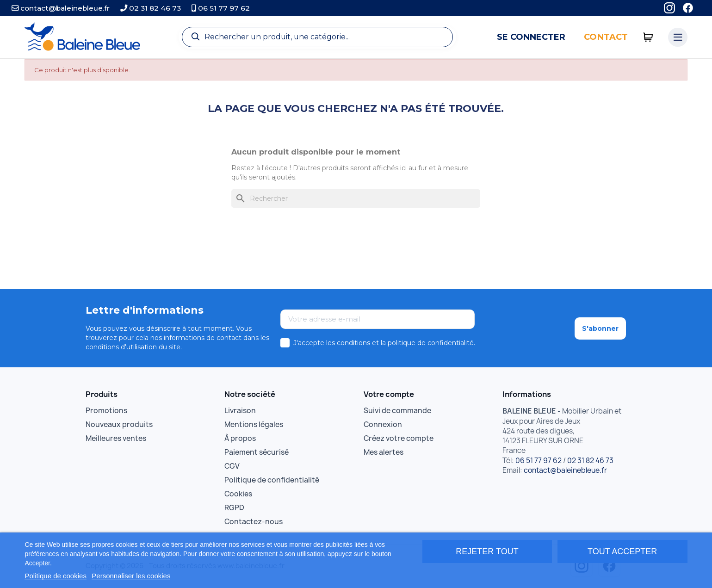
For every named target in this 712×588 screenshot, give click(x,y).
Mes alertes (384, 452)
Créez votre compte (399, 438)
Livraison (240, 411)
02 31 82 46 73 (151, 8)
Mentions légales (254, 424)
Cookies (238, 494)
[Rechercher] (356, 198)
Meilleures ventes (116, 438)
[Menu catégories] (678, 37)
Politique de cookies (55, 576)
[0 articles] (648, 37)
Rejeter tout (487, 551)
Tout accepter (622, 551)
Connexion (383, 424)
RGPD (234, 508)
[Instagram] (669, 8)
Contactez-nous (254, 522)
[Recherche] (317, 37)
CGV (232, 466)
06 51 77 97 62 (221, 8)
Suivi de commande (397, 411)
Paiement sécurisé (257, 452)
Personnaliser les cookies (131, 576)
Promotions (106, 411)
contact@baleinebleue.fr (61, 8)
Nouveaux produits (119, 424)
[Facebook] (688, 8)
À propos (240, 438)
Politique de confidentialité (272, 480)
